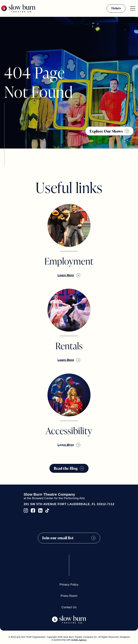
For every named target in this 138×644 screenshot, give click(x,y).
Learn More (66, 275)
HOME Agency (79, 640)
